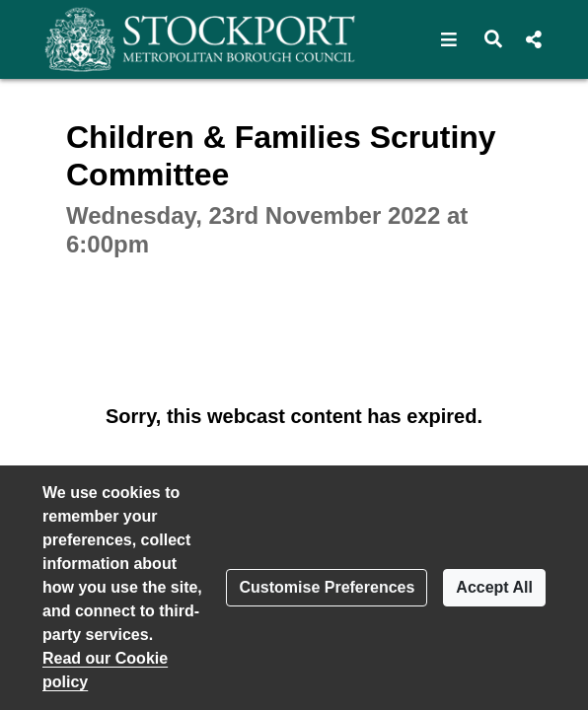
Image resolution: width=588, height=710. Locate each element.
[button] (449, 39)
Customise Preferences (327, 587)
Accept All (494, 587)
